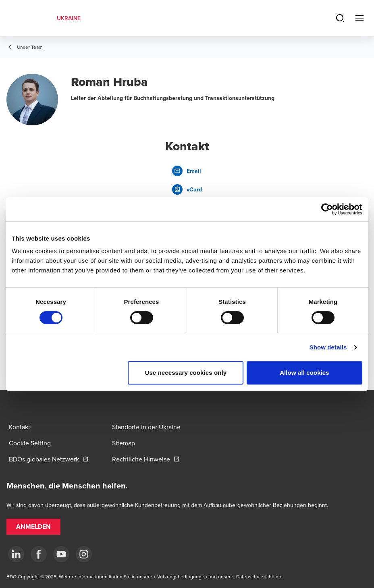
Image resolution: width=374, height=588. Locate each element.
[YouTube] (61, 554)
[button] (33, 527)
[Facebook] (39, 554)
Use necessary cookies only (186, 373)
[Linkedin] (16, 554)
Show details (328, 347)
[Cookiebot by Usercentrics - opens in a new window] (327, 209)
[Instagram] (84, 554)
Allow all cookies (304, 373)
